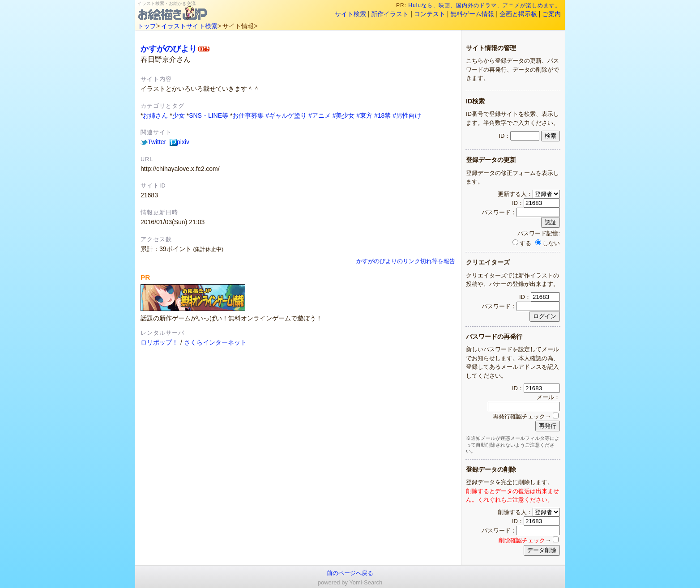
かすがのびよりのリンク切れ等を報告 (406, 261)
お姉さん (155, 115)
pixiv (179, 142)
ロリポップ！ (159, 342)
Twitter (153, 142)
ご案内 (551, 14)
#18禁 (382, 115)
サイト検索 (350, 14)
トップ (147, 26)
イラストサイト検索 (189, 26)
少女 (179, 115)
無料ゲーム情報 (472, 14)
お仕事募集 (248, 115)
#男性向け (407, 115)
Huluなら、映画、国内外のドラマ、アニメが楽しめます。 (485, 5)
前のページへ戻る (350, 573)
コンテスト (430, 14)
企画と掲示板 (518, 14)
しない (548, 243)
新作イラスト (390, 14)
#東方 (364, 115)
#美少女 (344, 115)
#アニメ (320, 115)
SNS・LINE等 (209, 115)
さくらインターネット (215, 342)
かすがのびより (169, 49)
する (522, 243)
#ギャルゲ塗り (286, 115)
